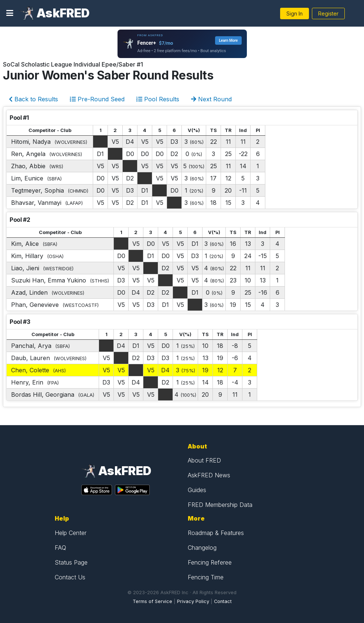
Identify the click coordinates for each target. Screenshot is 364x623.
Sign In (295, 13)
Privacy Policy (193, 601)
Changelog (202, 548)
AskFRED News (209, 475)
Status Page (71, 562)
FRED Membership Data (220, 505)
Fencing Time (206, 577)
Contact (223, 601)
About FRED (204, 460)
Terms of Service (152, 601)
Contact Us (70, 577)
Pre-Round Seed (97, 99)
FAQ (60, 548)
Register (328, 13)
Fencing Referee (210, 562)
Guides (197, 490)
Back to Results (33, 99)
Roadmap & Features (216, 533)
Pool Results (158, 99)
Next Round (211, 99)
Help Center (71, 533)
